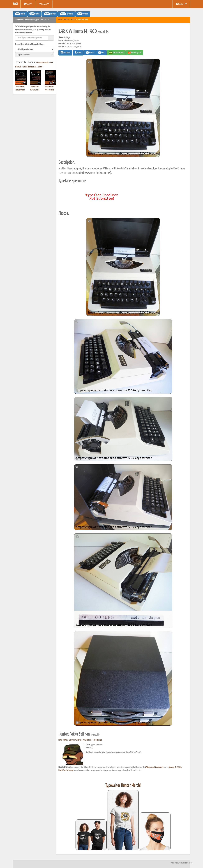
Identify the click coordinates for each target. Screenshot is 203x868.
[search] (35, 49)
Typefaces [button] (66, 14)
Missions (44, 4)
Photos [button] (90, 53)
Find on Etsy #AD (135, 53)
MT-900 (73, 20)
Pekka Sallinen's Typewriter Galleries (70, 740)
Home (60, 20)
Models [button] (34, 14)
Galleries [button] (50, 14)
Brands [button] (20, 14)
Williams (66, 20)
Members (181, 4)
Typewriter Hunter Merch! (123, 785)
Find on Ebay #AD (116, 53)
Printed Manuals (43, 63)
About (28, 4)
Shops (40, 67)
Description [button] (65, 53)
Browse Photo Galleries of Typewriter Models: (30, 44)
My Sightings (98, 740)
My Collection (87, 740)
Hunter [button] (78, 53)
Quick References (30, 67)
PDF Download (20, 90)
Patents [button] (83, 14)
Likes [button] (101, 53)
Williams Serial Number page (154, 767)
